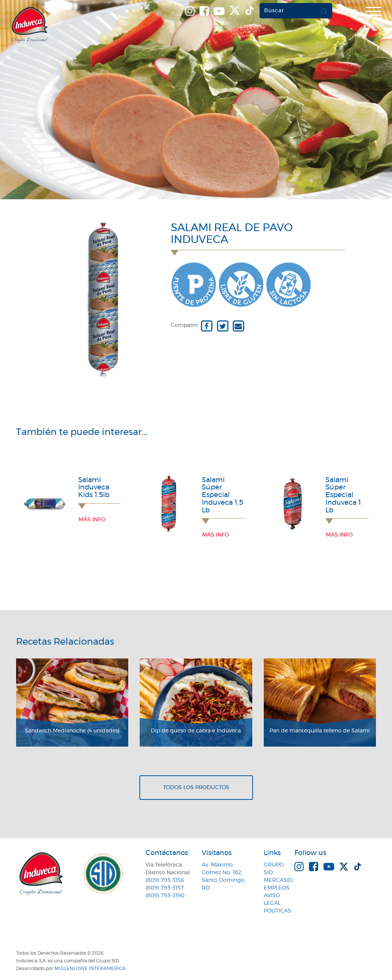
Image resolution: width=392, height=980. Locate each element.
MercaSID (278, 880)
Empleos (277, 888)
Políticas (278, 911)
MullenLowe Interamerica (90, 969)
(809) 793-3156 (165, 880)
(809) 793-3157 (165, 888)
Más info (92, 520)
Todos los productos (196, 788)
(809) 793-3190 (165, 896)
